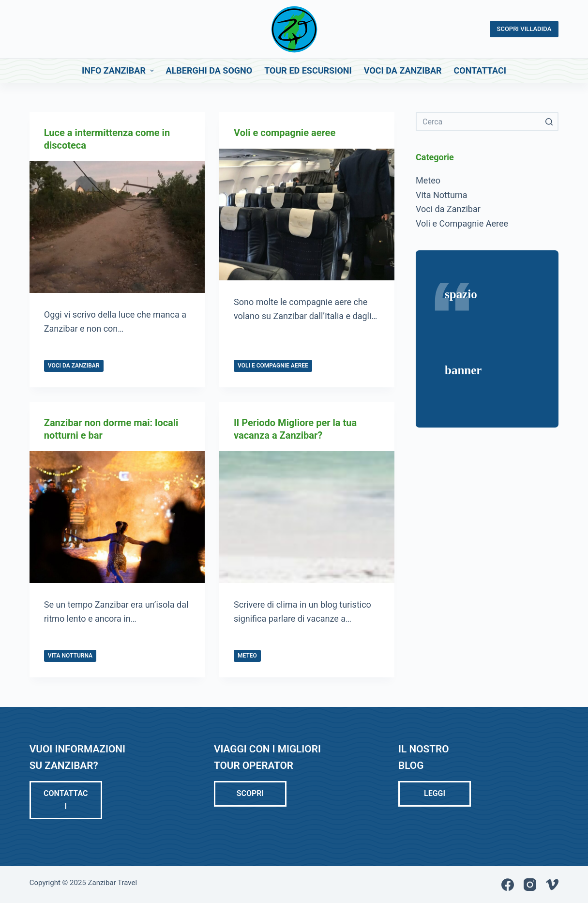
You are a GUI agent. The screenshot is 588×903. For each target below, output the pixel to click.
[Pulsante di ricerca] (549, 122)
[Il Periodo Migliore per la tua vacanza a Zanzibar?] (307, 517)
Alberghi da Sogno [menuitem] (209, 70)
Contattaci (66, 800)
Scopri (250, 793)
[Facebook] (508, 885)
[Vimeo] (552, 885)
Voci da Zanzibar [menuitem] (403, 70)
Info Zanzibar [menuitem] (119, 70)
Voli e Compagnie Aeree (273, 366)
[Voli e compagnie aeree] (307, 214)
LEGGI (435, 793)
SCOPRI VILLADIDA (524, 29)
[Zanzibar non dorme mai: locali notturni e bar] (117, 517)
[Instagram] (530, 885)
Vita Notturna (70, 656)
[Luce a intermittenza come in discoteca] (117, 227)
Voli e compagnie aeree (285, 133)
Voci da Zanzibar (74, 366)
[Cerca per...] (487, 122)
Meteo (247, 656)
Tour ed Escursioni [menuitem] (308, 70)
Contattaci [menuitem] (480, 70)
